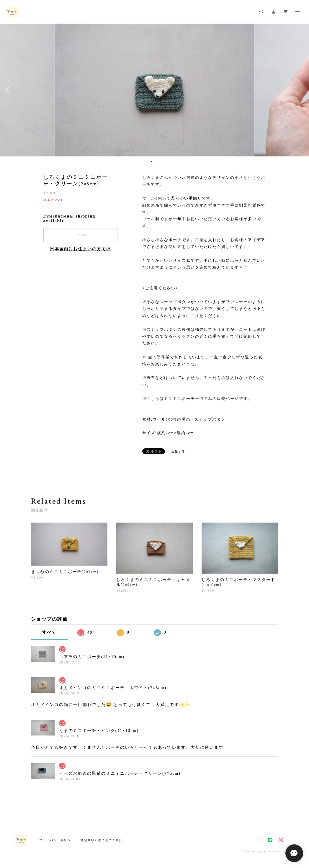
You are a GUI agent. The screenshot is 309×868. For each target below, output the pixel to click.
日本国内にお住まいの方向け (80, 249)
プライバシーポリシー (57, 840)
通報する (178, 451)
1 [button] (151, 161)
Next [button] (300, 90)
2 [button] (155, 161)
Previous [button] (9, 90)
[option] (154, 90)
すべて (49, 632)
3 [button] (159, 161)
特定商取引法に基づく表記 (102, 840)
